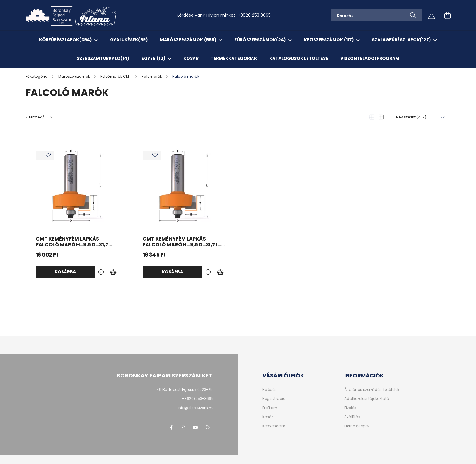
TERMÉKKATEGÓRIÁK (234, 58)
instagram (183, 428)
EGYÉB (154, 58)
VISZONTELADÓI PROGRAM (370, 58)
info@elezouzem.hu (196, 408)
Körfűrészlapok (66, 40)
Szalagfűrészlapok (402, 40)
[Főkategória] (37, 76)
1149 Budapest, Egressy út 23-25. (184, 389)
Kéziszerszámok (329, 40)
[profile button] (432, 15)
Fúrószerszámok (261, 40)
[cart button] (447, 15)
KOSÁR (191, 58)
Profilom (270, 408)
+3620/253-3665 (198, 399)
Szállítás (352, 417)
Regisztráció (274, 399)
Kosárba (65, 272)
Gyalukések (129, 40)
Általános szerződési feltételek (372, 390)
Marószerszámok (189, 40)
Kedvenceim (274, 426)
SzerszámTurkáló (103, 58)
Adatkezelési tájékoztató (367, 399)
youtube (195, 428)
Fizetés (350, 408)
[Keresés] (376, 15)
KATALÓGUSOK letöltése (299, 58)
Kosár (268, 417)
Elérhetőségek (357, 426)
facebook (171, 428)
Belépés (269, 390)
